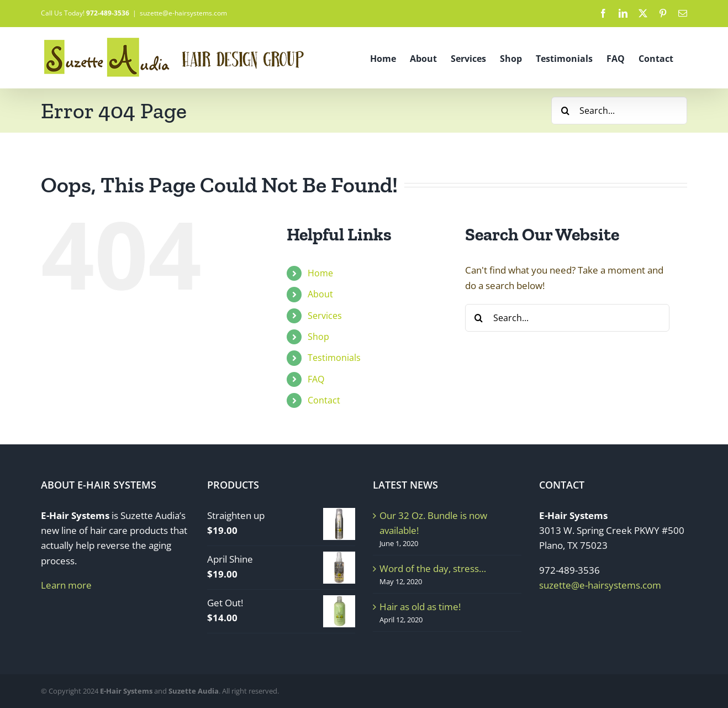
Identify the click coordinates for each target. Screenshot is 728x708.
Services (325, 316)
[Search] (565, 111)
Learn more (66, 585)
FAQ (316, 379)
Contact (324, 400)
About (320, 294)
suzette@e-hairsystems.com (183, 13)
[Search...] (619, 111)
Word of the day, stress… (433, 568)
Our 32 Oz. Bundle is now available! (433, 523)
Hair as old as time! (420, 607)
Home (320, 273)
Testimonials (334, 358)
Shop (318, 337)
